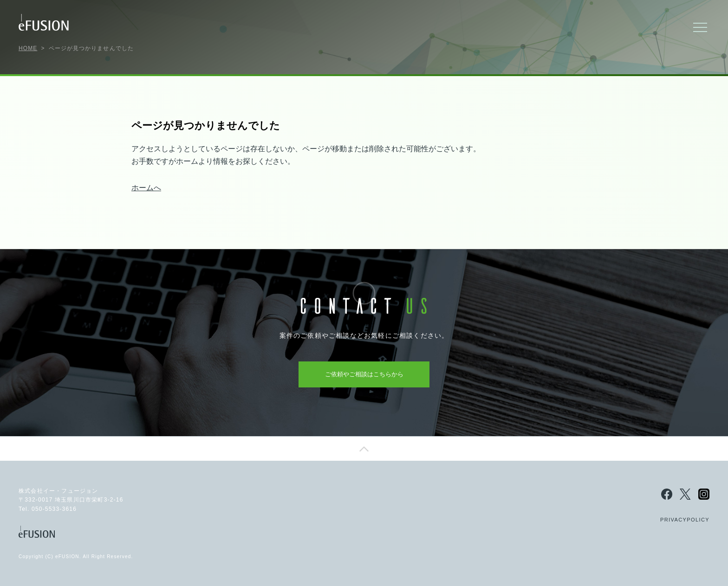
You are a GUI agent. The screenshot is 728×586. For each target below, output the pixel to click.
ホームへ (146, 188)
